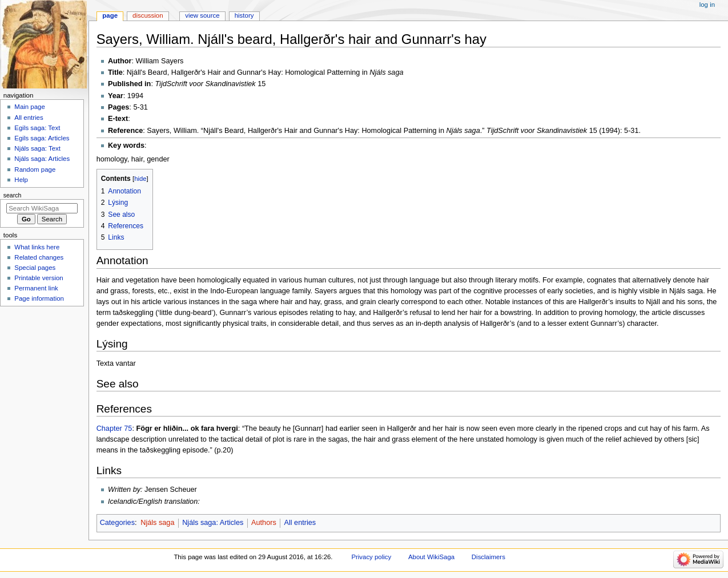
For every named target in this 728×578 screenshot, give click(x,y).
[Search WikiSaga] (42, 208)
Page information (39, 298)
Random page (35, 169)
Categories (117, 523)
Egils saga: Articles (42, 138)
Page (110, 15)
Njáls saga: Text (37, 148)
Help (21, 180)
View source (202, 15)
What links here (37, 247)
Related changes (39, 257)
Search (13, 195)
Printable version (39, 278)
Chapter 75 (114, 429)
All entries (300, 523)
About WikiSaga (431, 557)
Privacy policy (371, 557)
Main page (30, 107)
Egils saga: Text (37, 128)
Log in (707, 5)
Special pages (35, 268)
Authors (264, 523)
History (244, 15)
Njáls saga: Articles (213, 523)
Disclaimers (488, 557)
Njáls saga (157, 523)
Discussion (148, 15)
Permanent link (36, 288)
